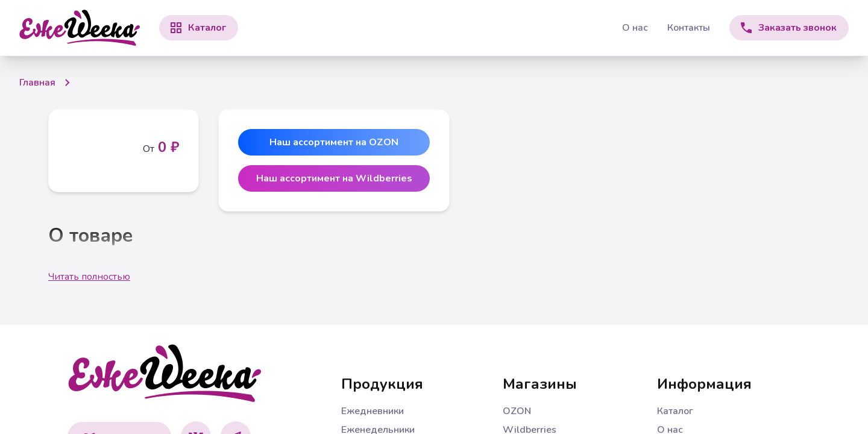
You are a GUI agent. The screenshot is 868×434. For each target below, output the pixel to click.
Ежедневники (373, 411)
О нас (635, 28)
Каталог (675, 411)
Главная (37, 83)
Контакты (689, 28)
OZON (517, 411)
